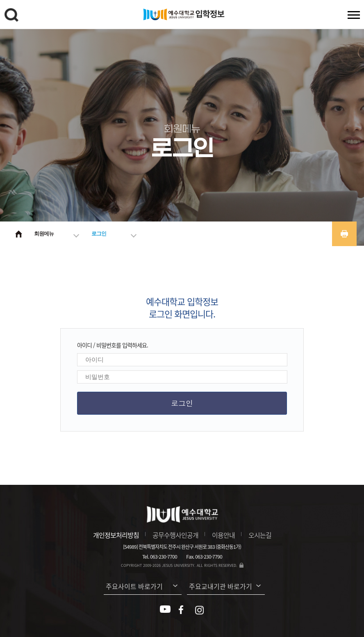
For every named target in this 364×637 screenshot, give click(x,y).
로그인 (99, 234)
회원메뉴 (44, 234)
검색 (13, 16)
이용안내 (223, 535)
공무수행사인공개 (175, 535)
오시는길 (260, 535)
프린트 (344, 234)
